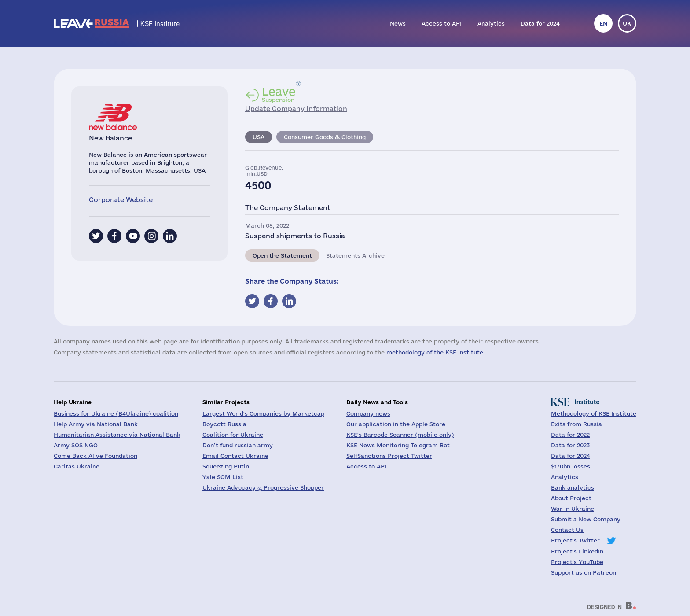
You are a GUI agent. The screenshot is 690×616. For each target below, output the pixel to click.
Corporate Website (121, 200)
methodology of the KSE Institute (435, 352)
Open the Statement (282, 255)
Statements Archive (355, 255)
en (603, 23)
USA (259, 137)
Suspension (279, 94)
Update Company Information (296, 109)
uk (627, 23)
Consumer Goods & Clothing (325, 137)
